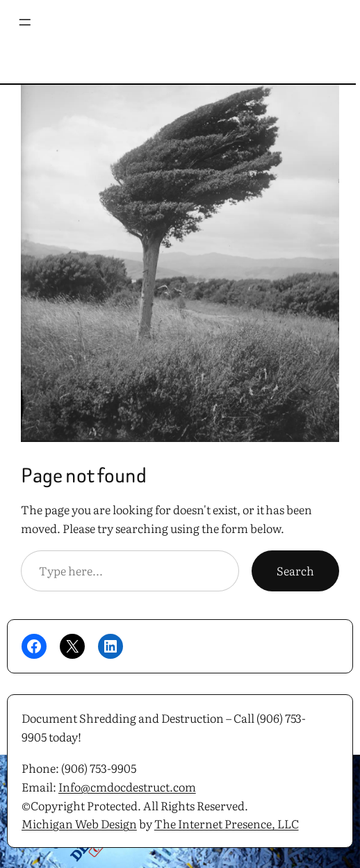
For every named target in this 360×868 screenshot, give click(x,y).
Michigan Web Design (79, 823)
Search (295, 570)
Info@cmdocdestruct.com (127, 786)
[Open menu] (16, 22)
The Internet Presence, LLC (227, 823)
